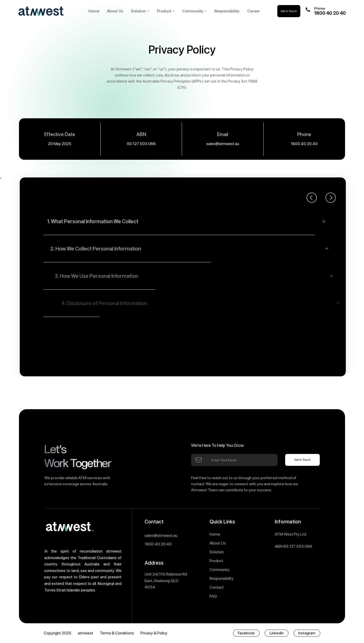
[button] (140, 11)
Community (220, 570)
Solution (138, 11)
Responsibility (222, 578)
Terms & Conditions (117, 633)
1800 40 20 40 (304, 144)
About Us (218, 543)
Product (216, 561)
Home (215, 534)
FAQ (213, 596)
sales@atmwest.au (223, 144)
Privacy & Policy (154, 633)
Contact (217, 587)
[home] (50, 11)
